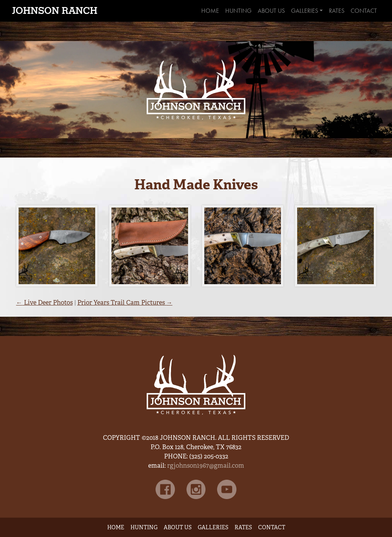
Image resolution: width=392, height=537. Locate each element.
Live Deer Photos (45, 303)
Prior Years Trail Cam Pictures (125, 303)
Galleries (305, 11)
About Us (271, 11)
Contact (364, 11)
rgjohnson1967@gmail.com (206, 466)
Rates (337, 11)
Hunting (238, 11)
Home (210, 11)
